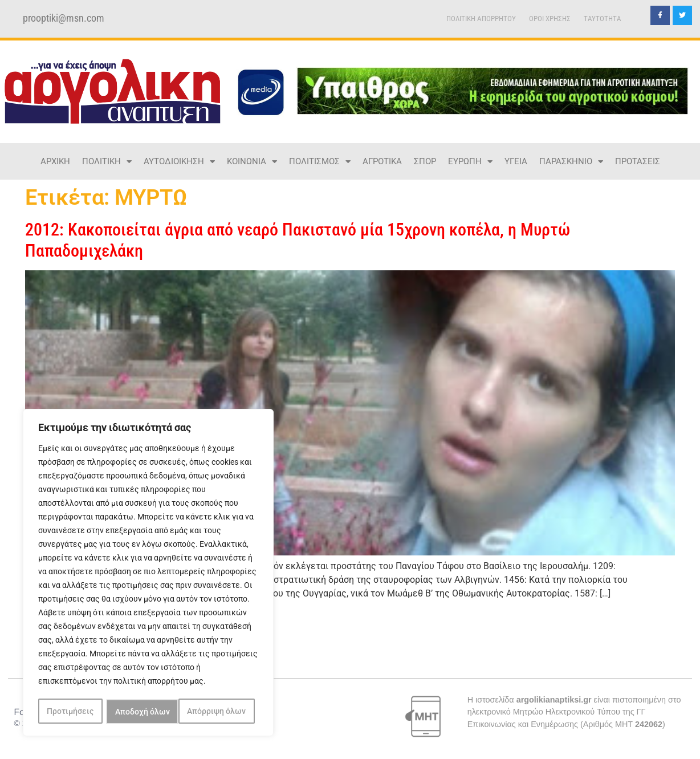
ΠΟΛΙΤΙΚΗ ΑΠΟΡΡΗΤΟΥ (481, 19)
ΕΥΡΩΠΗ (470, 162)
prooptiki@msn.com (64, 18)
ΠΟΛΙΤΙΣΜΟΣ (320, 162)
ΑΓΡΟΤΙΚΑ (382, 161)
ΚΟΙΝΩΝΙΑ (252, 162)
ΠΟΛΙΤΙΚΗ (107, 162)
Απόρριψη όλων (145, 712)
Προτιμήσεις (70, 712)
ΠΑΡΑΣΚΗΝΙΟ (571, 162)
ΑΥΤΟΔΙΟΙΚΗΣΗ (179, 162)
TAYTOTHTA (603, 19)
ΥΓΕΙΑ (516, 161)
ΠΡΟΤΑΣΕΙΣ (638, 161)
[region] (148, 574)
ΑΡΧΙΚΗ (55, 161)
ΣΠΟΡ (425, 161)
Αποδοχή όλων (222, 712)
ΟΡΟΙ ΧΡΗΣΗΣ (550, 19)
